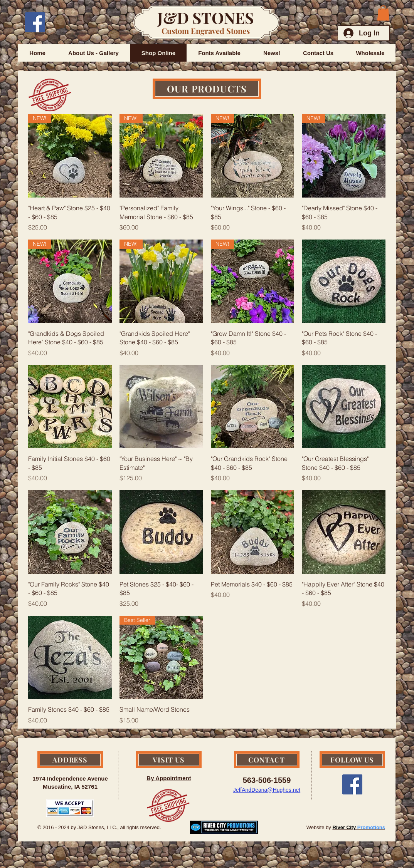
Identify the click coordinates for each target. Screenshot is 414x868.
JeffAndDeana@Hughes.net (267, 790)
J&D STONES (205, 18)
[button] (383, 13)
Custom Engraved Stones (206, 31)
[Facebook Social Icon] (35, 22)
